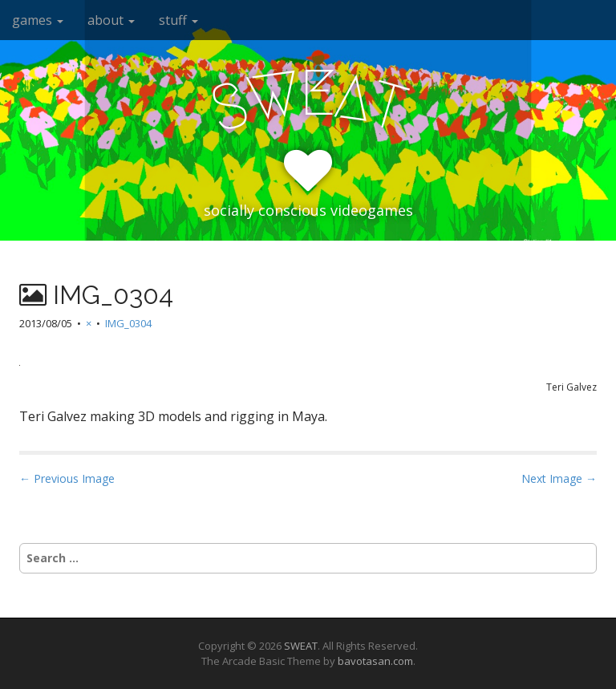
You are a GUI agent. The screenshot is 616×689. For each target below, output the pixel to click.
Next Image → (559, 478)
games (38, 20)
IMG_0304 (128, 323)
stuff (178, 20)
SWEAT (301, 646)
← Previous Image (67, 478)
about (111, 20)
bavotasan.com (375, 661)
